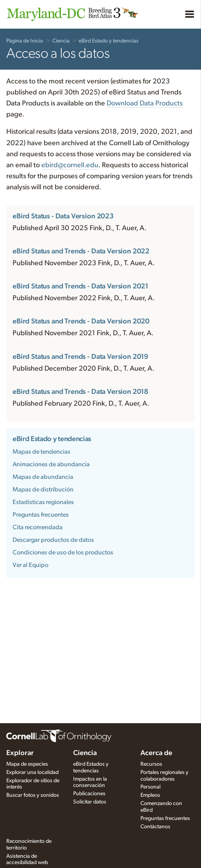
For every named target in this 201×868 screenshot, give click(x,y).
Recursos (151, 764)
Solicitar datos (90, 802)
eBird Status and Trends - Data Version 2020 (81, 321)
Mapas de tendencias (41, 452)
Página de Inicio (25, 41)
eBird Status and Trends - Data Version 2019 (80, 357)
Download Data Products (145, 103)
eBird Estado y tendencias (109, 41)
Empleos (150, 795)
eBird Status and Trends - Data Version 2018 (80, 392)
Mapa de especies (27, 764)
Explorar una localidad (32, 772)
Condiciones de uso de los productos (63, 552)
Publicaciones (89, 794)
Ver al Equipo (30, 565)
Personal (150, 787)
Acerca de (156, 753)
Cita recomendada (38, 527)
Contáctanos (155, 827)
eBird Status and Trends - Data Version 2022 (81, 251)
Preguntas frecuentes (41, 515)
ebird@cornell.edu (70, 165)
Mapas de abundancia (43, 477)
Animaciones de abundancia (51, 464)
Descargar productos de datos (53, 540)
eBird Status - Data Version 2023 (63, 216)
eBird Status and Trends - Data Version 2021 (80, 286)
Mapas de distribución (43, 489)
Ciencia (61, 41)
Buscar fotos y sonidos (33, 795)
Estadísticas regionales (43, 502)
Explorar (20, 753)
